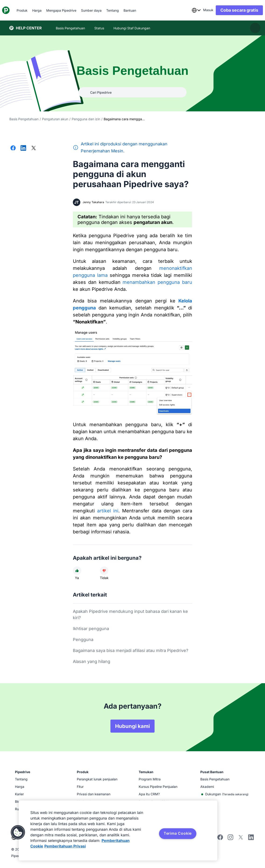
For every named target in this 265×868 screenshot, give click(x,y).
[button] (18, 832)
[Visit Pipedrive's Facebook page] (220, 839)
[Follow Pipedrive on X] (241, 839)
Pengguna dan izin (86, 119)
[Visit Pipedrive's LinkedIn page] (251, 838)
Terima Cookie (178, 833)
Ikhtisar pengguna (91, 629)
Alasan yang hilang (92, 661)
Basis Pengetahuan (24, 119)
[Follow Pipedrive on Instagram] (230, 839)
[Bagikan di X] (34, 148)
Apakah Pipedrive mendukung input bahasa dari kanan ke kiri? (130, 614)
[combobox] (189, 10)
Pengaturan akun (55, 119)
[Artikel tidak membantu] (104, 571)
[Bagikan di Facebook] (13, 148)
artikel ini (108, 511)
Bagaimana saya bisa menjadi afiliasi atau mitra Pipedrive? (131, 650)
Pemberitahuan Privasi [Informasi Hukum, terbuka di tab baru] (65, 846)
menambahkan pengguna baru (157, 282)
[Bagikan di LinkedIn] (23, 148)
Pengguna (83, 640)
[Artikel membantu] (77, 571)
